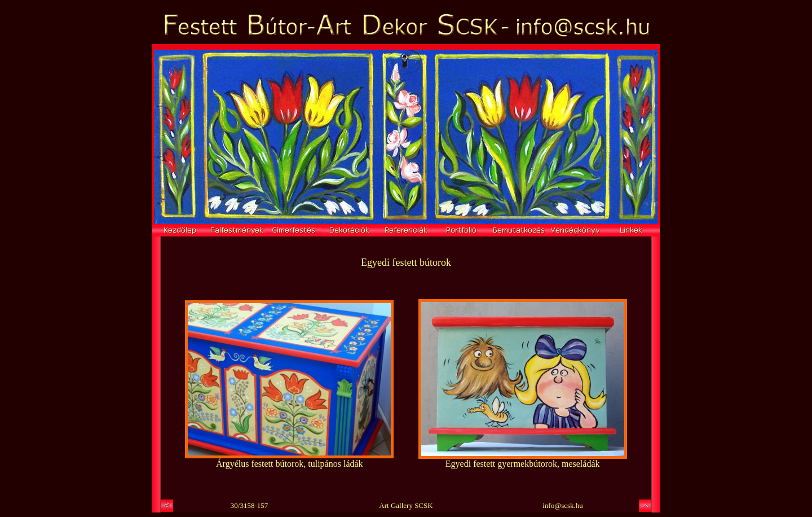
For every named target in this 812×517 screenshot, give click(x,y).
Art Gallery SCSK (406, 505)
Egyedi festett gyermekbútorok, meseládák (523, 464)
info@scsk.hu (563, 505)
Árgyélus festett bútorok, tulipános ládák (290, 464)
